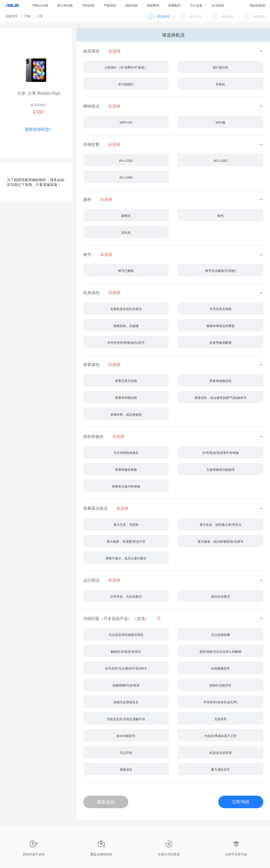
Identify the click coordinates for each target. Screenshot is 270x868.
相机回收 (131, 5)
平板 (27, 16)
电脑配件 (175, 5)
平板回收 (110, 5)
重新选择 (106, 802)
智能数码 (153, 5)
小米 (40, 16)
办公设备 (196, 5)
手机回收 (88, 5)
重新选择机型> (38, 129)
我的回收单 (258, 5)
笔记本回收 (65, 5)
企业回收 (218, 5)
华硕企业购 (40, 5)
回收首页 (12, 16)
